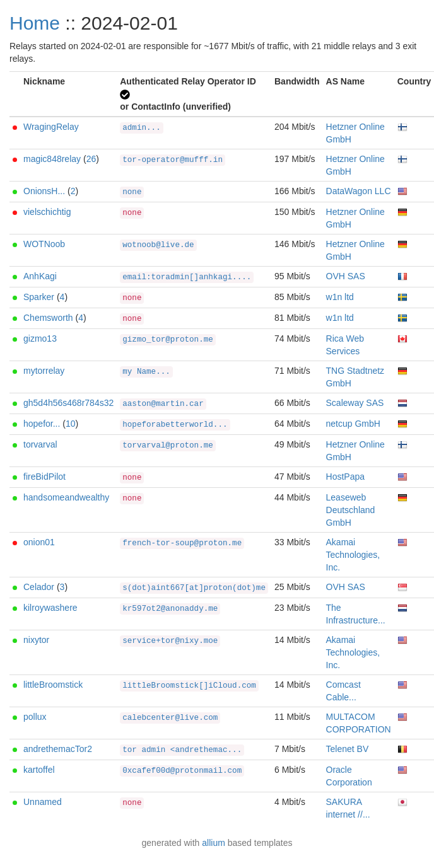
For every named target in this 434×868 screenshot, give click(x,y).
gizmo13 (40, 339)
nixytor (36, 640)
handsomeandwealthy (66, 497)
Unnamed (43, 802)
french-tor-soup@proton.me (182, 543)
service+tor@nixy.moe (170, 641)
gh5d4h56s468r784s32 (68, 403)
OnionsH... (44, 191)
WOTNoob (44, 244)
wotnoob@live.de (158, 245)
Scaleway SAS (355, 403)
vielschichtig (47, 212)
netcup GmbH (353, 424)
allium (214, 843)
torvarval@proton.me (168, 446)
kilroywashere (50, 608)
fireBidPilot (44, 477)
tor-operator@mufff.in (173, 160)
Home (35, 23)
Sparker (39, 297)
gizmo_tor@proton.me (168, 340)
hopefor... (42, 424)
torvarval (40, 444)
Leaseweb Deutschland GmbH (351, 510)
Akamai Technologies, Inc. (353, 555)
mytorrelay (44, 371)
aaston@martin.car (163, 404)
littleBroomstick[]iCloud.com (189, 686)
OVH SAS (346, 276)
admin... (141, 128)
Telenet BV (348, 749)
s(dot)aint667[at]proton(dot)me (194, 588)
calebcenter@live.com (170, 718)
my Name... (146, 372)
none (132, 192)
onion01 (39, 542)
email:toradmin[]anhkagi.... (187, 277)
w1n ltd (340, 297)
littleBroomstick (53, 685)
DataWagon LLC (359, 191)
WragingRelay (51, 127)
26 (91, 159)
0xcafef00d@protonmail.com (182, 771)
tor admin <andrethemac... (182, 750)
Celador (39, 587)
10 (71, 424)
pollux (35, 717)
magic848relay (52, 159)
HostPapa (345, 477)
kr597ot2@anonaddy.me (170, 609)
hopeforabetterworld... (175, 425)
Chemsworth (48, 318)
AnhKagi (40, 276)
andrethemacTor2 (58, 749)
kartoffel (39, 770)
